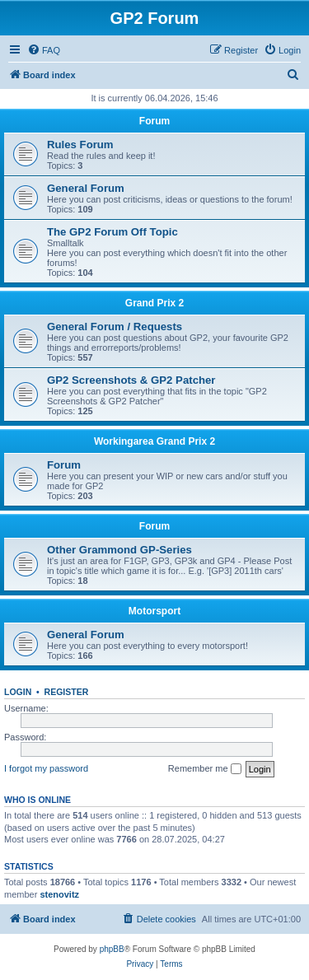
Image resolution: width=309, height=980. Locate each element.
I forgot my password (46, 768)
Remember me (205, 769)
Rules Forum (80, 145)
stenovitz (59, 894)
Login (18, 692)
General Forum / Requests (115, 327)
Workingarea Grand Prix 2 (154, 441)
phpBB (112, 949)
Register (67, 692)
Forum (154, 121)
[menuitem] (44, 50)
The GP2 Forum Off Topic (112, 232)
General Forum (86, 188)
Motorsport (154, 611)
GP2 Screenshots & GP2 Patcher (131, 380)
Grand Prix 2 (154, 303)
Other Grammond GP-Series (119, 550)
